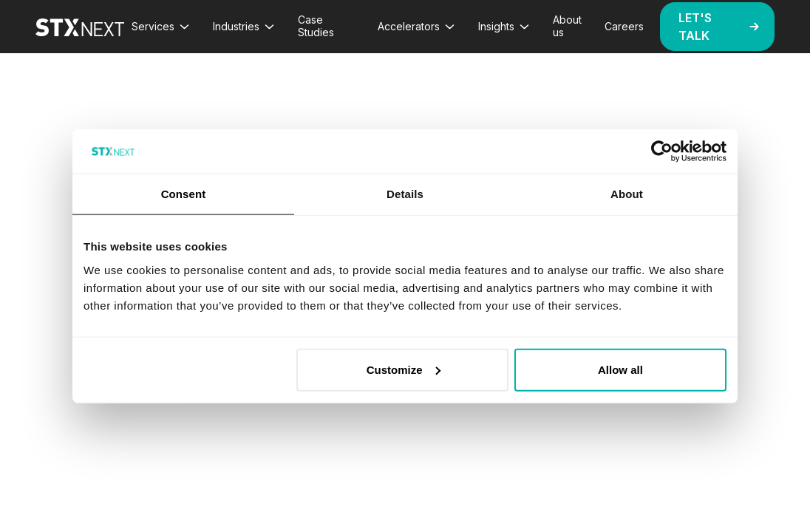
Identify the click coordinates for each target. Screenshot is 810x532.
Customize (404, 369)
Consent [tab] (184, 194)
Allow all (620, 369)
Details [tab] (405, 194)
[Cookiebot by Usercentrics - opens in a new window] (662, 151)
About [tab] (627, 194)
